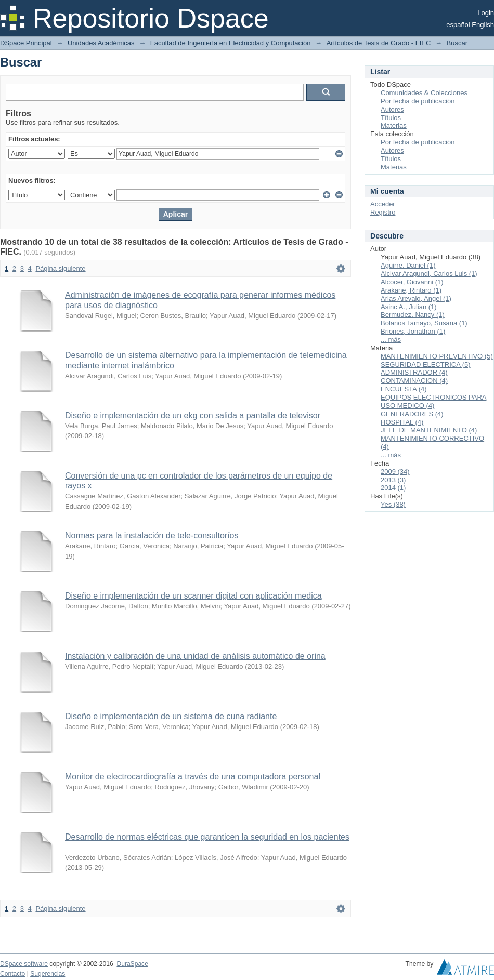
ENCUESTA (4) (404, 389)
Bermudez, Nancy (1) (413, 315)
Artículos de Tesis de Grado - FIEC (379, 43)
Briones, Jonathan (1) (413, 331)
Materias (394, 125)
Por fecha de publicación (418, 101)
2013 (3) (393, 480)
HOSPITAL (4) (402, 422)
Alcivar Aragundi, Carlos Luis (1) (429, 274)
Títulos (391, 118)
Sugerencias (48, 974)
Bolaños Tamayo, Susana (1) (424, 323)
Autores (392, 109)
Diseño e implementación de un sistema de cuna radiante (171, 716)
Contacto (12, 974)
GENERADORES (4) (412, 414)
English (483, 25)
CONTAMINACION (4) (414, 381)
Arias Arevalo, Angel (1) (416, 299)
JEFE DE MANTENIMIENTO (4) (429, 430)
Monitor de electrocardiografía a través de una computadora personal (193, 777)
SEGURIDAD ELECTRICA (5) (426, 365)
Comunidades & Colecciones (424, 93)
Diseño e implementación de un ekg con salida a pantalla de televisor (193, 415)
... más (391, 340)
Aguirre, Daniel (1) (408, 265)
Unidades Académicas (101, 43)
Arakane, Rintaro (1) (411, 290)
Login (486, 13)
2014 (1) (393, 488)
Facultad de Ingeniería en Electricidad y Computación (231, 43)
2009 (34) (395, 472)
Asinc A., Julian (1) (409, 307)
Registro (383, 212)
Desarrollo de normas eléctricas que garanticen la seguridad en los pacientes (207, 837)
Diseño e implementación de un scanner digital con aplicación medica (193, 596)
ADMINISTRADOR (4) (414, 372)
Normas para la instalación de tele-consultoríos (152, 535)
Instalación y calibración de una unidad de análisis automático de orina (195, 656)
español (458, 25)
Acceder (383, 204)
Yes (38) (393, 504)
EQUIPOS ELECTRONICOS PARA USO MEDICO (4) (433, 401)
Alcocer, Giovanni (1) (412, 282)
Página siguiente (60, 268)
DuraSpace (132, 964)
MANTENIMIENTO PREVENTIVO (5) (437, 356)
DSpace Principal (26, 43)
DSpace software (24, 964)
